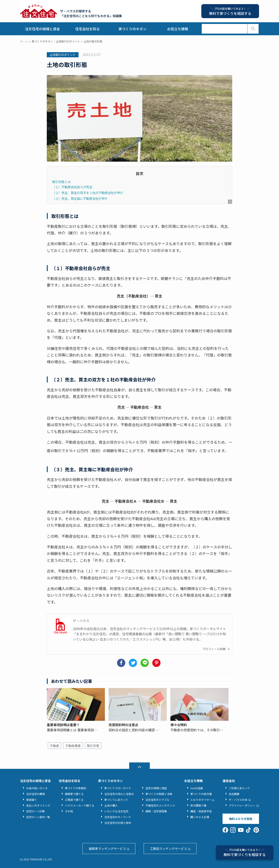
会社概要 (234, 794)
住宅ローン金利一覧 (38, 817)
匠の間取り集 (198, 805)
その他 (69, 811)
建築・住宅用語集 (156, 811)
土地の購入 (111, 805)
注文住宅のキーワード (118, 817)
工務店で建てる (74, 800)
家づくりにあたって (116, 800)
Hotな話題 (197, 788)
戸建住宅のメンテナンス (160, 805)
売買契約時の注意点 (123, 725)
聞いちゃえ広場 (200, 817)
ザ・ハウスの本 (238, 800)
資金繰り (32, 800)
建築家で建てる (74, 794)
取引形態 (93, 746)
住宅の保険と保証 (156, 788)
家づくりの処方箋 (201, 794)
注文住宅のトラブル (158, 800)
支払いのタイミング (38, 805)
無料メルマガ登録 (241, 819)
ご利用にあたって (239, 788)
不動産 (55, 746)
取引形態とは (61, 182)
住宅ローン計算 (35, 811)
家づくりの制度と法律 (159, 794)
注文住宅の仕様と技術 (118, 823)
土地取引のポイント (63, 55)
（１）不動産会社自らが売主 (72, 187)
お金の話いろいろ (37, 788)
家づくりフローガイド (118, 788)
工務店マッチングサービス (169, 849)
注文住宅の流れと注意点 (119, 794)
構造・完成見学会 (201, 811)
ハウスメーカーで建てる (80, 805)
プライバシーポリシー (242, 805)
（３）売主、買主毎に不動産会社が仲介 (80, 198)
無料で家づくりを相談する (245, 852)
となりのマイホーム (202, 800)
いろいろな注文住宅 (116, 811)
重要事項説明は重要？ (63, 725)
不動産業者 (73, 746)
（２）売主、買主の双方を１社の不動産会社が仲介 (88, 193)
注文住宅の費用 (36, 794)
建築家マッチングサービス (107, 849)
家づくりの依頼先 (76, 788)
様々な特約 (179, 725)
